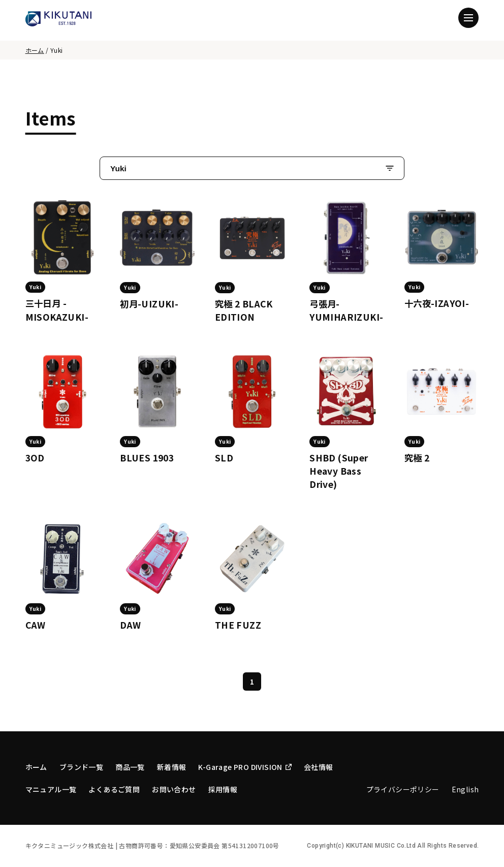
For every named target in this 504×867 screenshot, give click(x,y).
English (465, 789)
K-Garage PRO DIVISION (245, 767)
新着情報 (172, 767)
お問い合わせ (174, 789)
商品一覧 (130, 767)
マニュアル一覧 (51, 789)
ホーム (35, 50)
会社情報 (319, 767)
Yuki (118, 168)
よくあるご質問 (114, 789)
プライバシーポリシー (403, 789)
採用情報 (223, 789)
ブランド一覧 (81, 767)
